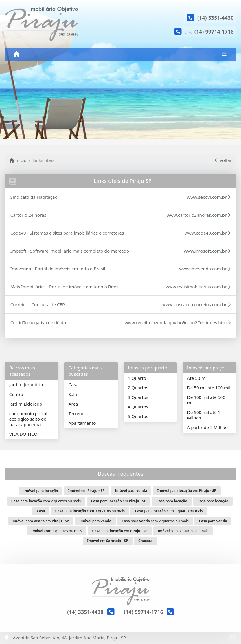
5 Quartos (138, 416)
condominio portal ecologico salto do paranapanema (28, 419)
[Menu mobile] (17, 54)
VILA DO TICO (23, 434)
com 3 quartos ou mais (183, 531)
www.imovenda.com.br (205, 269)
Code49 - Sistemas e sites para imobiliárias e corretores (67, 233)
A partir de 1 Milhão (208, 427)
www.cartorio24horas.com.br (199, 215)
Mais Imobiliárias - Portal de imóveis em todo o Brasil (65, 287)
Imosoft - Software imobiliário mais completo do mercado (70, 251)
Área (73, 404)
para (41, 491)
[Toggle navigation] (224, 54)
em (87, 491)
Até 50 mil (197, 378)
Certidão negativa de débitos (40, 322)
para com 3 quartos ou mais (90, 511)
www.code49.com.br (208, 233)
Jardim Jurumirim (27, 384)
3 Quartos (138, 397)
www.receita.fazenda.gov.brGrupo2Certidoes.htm (178, 322)
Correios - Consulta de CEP (38, 304)
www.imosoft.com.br (207, 251)
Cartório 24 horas (28, 215)
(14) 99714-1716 (214, 32)
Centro (16, 394)
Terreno (77, 413)
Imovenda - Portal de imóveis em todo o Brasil (58, 269)
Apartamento (82, 423)
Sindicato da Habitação (34, 197)
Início (18, 160)
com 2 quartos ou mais (57, 531)
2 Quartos (138, 388)
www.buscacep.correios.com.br (196, 304)
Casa (73, 384)
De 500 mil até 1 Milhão (204, 415)
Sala (73, 394)
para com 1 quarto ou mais (169, 511)
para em (187, 491)
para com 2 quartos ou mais (46, 501)
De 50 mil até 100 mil (209, 388)
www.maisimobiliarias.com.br (198, 287)
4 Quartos (138, 407)
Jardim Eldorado (26, 404)
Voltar (223, 160)
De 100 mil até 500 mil (206, 400)
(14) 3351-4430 (216, 18)
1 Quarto (137, 378)
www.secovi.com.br (209, 197)
